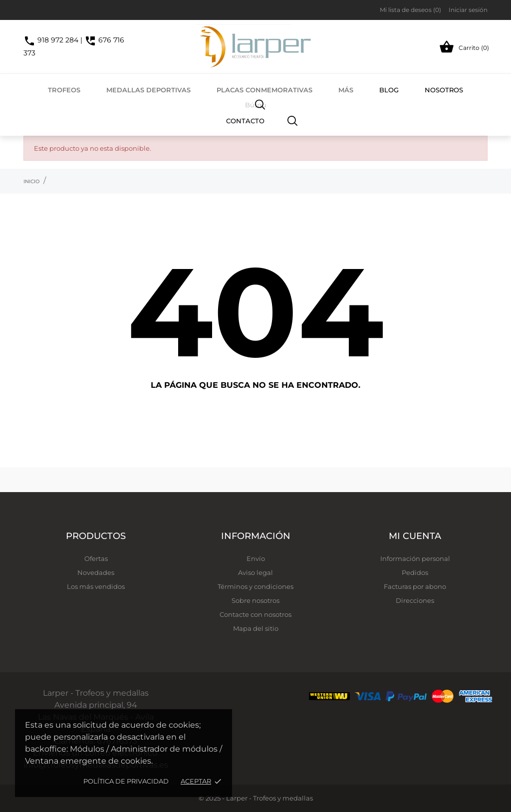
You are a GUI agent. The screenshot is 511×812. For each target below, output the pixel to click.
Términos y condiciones (255, 586)
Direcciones (415, 600)
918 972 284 (51, 40)
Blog (389, 90)
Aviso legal (255, 572)
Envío (256, 558)
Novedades (96, 572)
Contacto (245, 121)
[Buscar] (293, 120)
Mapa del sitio (256, 628)
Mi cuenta (415, 536)
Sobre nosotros (255, 600)
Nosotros (444, 90)
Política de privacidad (126, 781)
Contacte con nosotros (255, 614)
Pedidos (415, 572)
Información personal (415, 558)
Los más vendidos (96, 586)
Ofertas (96, 558)
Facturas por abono (415, 586)
